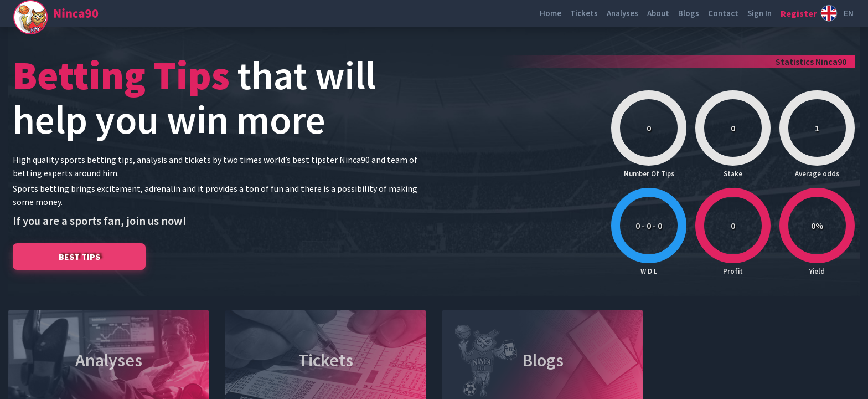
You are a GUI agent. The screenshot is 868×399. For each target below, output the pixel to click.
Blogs (689, 13)
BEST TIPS (79, 257)
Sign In (759, 13)
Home (551, 13)
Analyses (622, 13)
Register (799, 13)
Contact (723, 13)
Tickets (584, 13)
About (658, 13)
